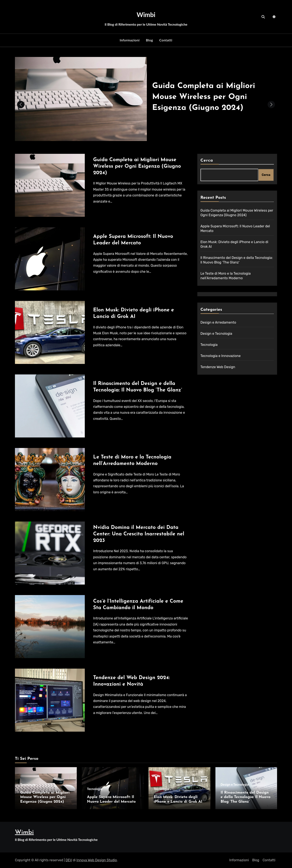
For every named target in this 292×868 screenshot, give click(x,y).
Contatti (166, 40)
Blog (149, 40)
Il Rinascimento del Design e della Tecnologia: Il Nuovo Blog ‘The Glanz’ (246, 797)
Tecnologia (209, 345)
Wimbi (146, 14)
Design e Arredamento (218, 322)
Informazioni (130, 40)
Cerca (207, 161)
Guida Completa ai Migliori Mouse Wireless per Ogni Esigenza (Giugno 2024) (207, 97)
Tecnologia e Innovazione (221, 356)
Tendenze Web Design (218, 367)
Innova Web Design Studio (97, 860)
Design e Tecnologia (216, 334)
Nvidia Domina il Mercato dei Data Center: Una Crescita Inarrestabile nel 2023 (139, 534)
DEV (69, 860)
